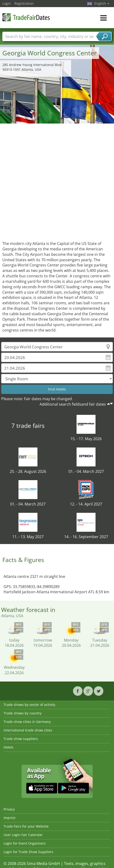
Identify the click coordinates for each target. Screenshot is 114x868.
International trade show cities (28, 730)
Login (7, 3)
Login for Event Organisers (25, 843)
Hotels (9, 747)
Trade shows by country (23, 713)
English (102, 3)
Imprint (9, 818)
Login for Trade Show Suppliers (28, 852)
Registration (24, 3)
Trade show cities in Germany (27, 722)
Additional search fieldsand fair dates (73, 404)
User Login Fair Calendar (23, 835)
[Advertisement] (55, 181)
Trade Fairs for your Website (26, 826)
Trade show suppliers (21, 739)
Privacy (9, 809)
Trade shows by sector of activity (29, 705)
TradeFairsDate (26, 17)
